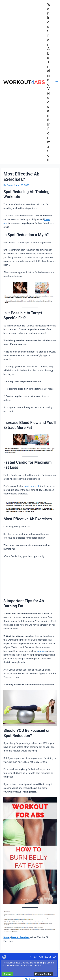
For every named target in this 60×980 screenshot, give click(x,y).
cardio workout (31, 486)
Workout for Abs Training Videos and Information (49, 82)
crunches (42, 651)
